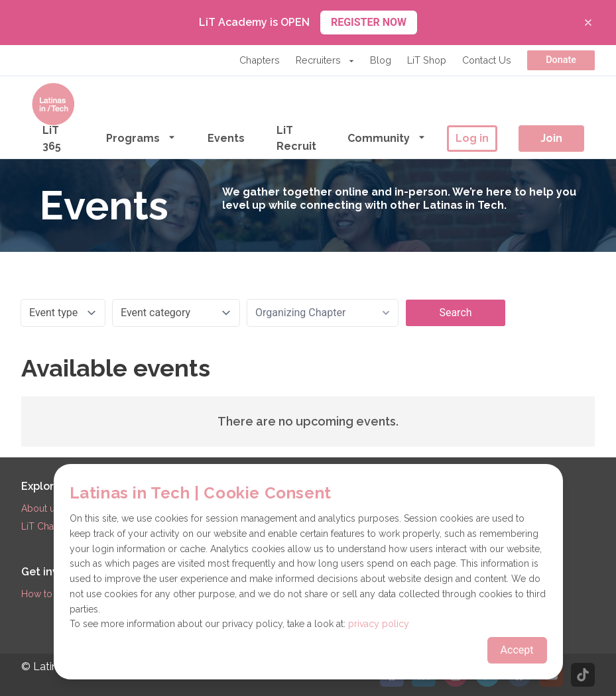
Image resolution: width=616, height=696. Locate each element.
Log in (472, 138)
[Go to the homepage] (53, 104)
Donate (561, 60)
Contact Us (487, 60)
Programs (141, 138)
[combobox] (323, 313)
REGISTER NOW (369, 22)
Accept (517, 650)
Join (551, 138)
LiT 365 (52, 138)
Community (387, 138)
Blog (381, 60)
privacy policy (379, 624)
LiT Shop (427, 60)
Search (455, 313)
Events (226, 138)
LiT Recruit (296, 138)
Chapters (260, 60)
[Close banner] (588, 23)
